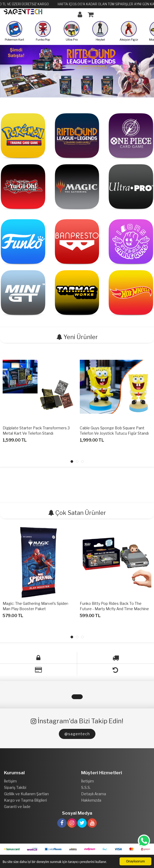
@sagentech (77, 734)
